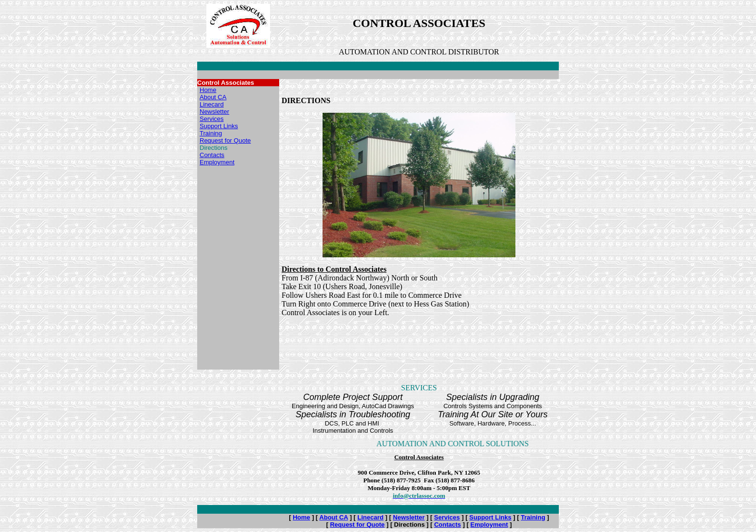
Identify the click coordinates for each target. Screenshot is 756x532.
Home (208, 90)
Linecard (212, 104)
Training (211, 133)
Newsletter (214, 112)
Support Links (219, 126)
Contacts (212, 155)
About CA (213, 97)
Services (212, 119)
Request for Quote (225, 140)
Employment (217, 162)
